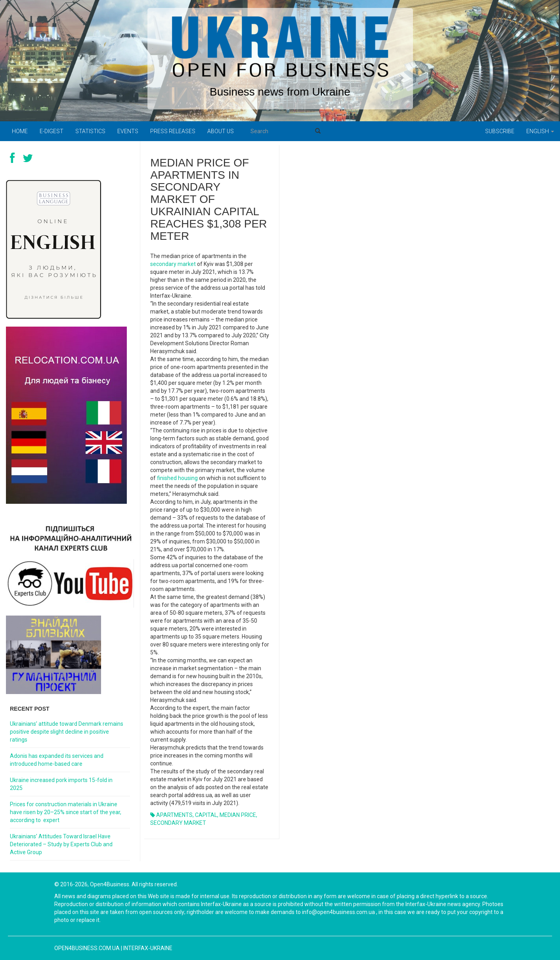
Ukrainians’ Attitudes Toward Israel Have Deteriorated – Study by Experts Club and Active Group (61, 844)
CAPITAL (206, 815)
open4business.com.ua (87, 948)
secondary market (173, 264)
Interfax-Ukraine (148, 948)
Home (20, 131)
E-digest (52, 131)
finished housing (177, 478)
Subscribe (500, 131)
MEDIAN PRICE (238, 815)
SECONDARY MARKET (178, 823)
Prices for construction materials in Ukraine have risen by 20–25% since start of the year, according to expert (66, 812)
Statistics (90, 131)
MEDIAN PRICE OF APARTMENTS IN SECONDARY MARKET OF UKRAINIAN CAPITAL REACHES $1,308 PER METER (208, 199)
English (540, 131)
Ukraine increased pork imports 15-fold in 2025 (61, 784)
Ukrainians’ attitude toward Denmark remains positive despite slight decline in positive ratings (67, 732)
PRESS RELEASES (173, 131)
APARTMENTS (174, 815)
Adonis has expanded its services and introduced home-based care (57, 760)
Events (128, 131)
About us (221, 131)
